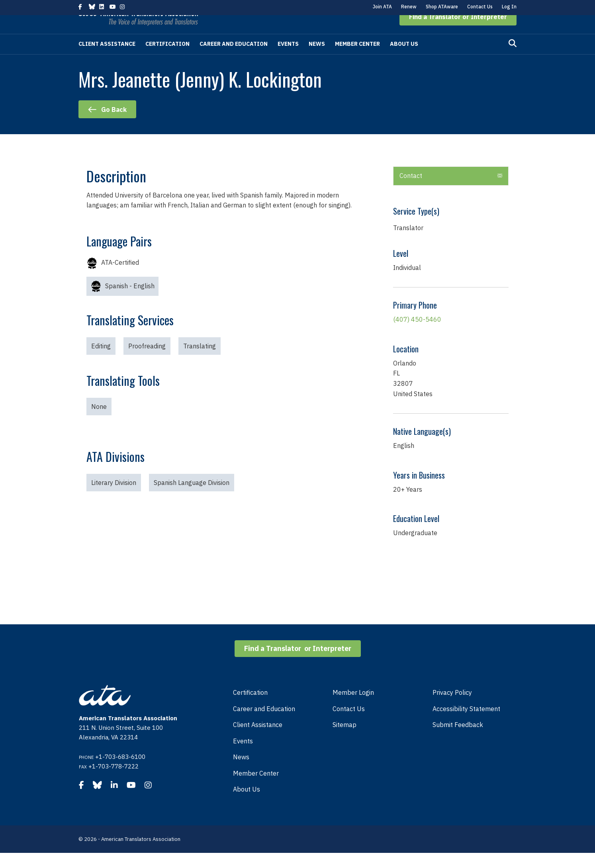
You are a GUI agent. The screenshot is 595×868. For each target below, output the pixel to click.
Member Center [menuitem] (256, 788)
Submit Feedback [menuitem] (458, 740)
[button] (458, 32)
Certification (167, 59)
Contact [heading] (411, 191)
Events (288, 59)
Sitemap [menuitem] (344, 740)
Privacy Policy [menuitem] (452, 708)
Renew (409, 7)
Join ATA (382, 7)
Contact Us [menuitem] (349, 724)
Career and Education (234, 59)
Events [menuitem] (243, 756)
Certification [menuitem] (250, 708)
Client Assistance (107, 59)
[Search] (513, 59)
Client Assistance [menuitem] (258, 740)
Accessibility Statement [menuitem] (466, 724)
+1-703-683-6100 (120, 772)
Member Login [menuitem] (353, 708)
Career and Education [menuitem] (264, 724)
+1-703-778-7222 (114, 781)
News (317, 59)
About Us (404, 59)
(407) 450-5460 (417, 334)
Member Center (357, 59)
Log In (509, 7)
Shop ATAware (442, 7)
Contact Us (480, 7)
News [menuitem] (241, 772)
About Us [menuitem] (247, 804)
